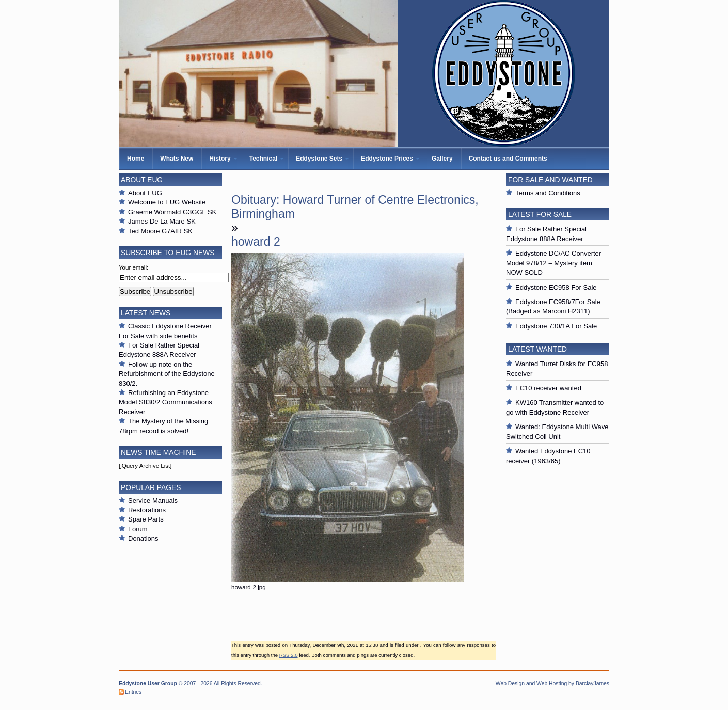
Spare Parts (146, 519)
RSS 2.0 (289, 655)
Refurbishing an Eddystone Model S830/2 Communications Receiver (165, 402)
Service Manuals (153, 501)
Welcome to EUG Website (167, 202)
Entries (133, 692)
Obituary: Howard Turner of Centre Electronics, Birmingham (355, 207)
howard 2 (256, 242)
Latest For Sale (540, 214)
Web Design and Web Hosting (531, 683)
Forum (138, 529)
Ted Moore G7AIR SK (160, 231)
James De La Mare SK (162, 221)
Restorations (147, 510)
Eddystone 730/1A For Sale (556, 326)
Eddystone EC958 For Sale (556, 287)
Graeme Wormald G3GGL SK (172, 212)
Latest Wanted (537, 349)
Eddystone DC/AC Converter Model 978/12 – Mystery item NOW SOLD (553, 263)
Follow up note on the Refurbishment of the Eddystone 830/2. (167, 374)
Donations (143, 538)
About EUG (145, 193)
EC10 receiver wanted (548, 388)
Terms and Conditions (548, 193)
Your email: (133, 267)
